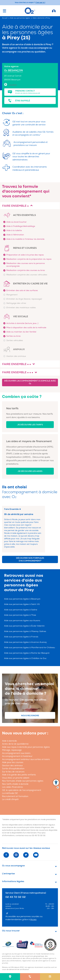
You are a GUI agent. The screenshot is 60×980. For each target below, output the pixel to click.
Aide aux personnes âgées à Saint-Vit (22, 604)
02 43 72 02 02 (39, 835)
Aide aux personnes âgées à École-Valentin (24, 626)
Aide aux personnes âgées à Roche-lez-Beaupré (27, 653)
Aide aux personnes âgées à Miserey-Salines (25, 631)
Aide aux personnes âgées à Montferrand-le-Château (30, 648)
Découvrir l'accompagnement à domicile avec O (30, 382)
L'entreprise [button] (8, 874)
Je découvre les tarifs (30, 425)
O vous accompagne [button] (13, 866)
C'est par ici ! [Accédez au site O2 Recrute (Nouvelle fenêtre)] (40, 3)
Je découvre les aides (30, 471)
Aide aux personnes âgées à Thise (20, 615)
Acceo (33, 920)
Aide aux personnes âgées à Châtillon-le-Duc (25, 658)
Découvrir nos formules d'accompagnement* (30, 559)
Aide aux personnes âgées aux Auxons (22, 621)
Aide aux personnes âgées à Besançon (22, 599)
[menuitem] (10, 977)
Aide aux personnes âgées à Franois (21, 637)
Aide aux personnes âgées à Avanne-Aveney (25, 642)
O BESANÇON (13, 70)
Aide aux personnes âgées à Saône (21, 610)
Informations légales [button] (13, 881)
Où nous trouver (11, 931)
